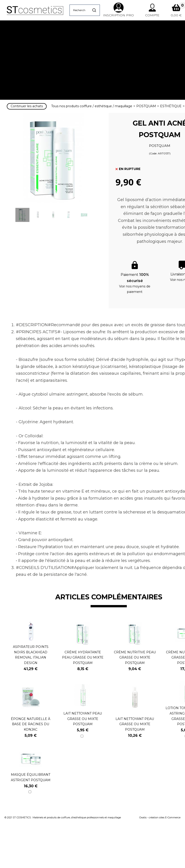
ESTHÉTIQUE (171, 106)
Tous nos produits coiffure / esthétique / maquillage (92, 106)
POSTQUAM (146, 106)
